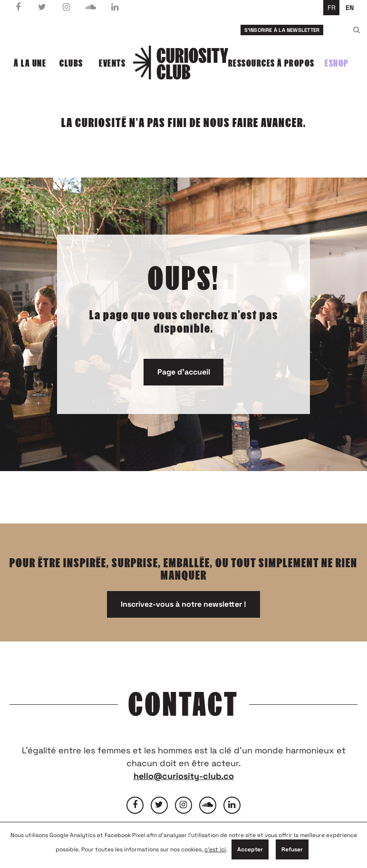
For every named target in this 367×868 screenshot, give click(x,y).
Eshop (337, 63)
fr (332, 8)
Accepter (250, 849)
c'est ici (215, 849)
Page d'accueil (184, 372)
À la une (30, 63)
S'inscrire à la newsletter (282, 30)
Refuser (292, 849)
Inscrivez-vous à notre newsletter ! (183, 604)
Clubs (71, 63)
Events (112, 63)
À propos (296, 63)
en (350, 8)
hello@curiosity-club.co (184, 776)
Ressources (252, 63)
